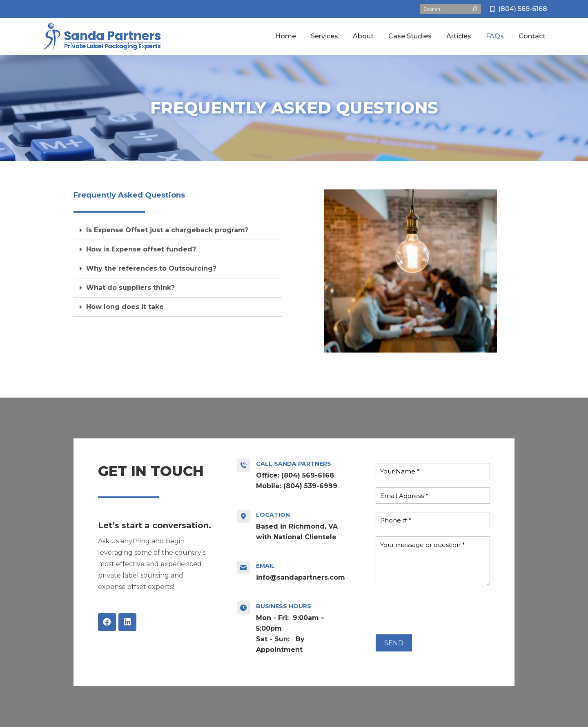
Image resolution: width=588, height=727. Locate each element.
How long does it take (125, 307)
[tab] (178, 230)
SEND (394, 643)
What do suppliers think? (130, 288)
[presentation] (438, 610)
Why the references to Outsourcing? (151, 268)
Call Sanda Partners (294, 464)
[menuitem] (286, 36)
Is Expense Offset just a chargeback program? (167, 230)
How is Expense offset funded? (141, 249)
